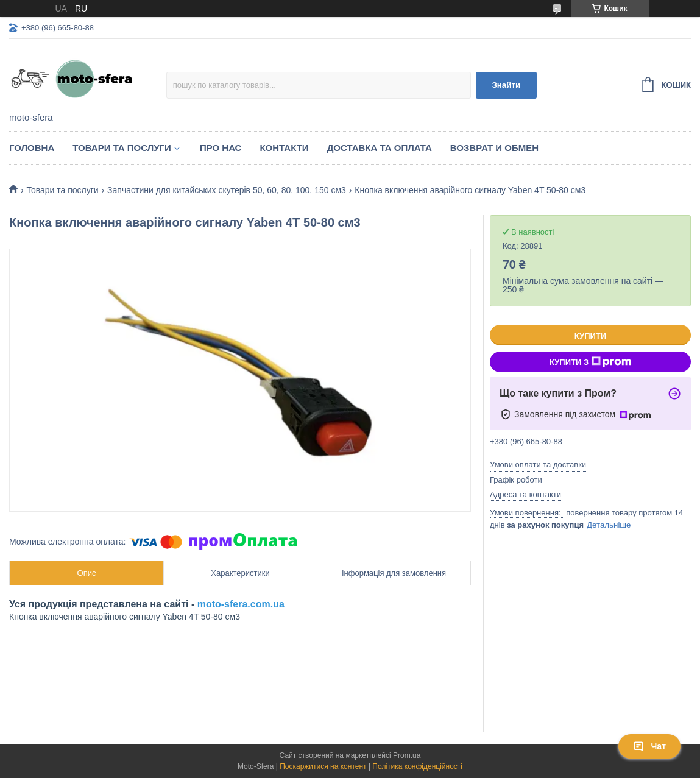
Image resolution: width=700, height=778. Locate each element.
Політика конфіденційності (417, 766)
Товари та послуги (122, 148)
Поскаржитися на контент (323, 766)
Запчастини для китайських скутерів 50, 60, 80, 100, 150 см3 (227, 190)
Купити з (590, 362)
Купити (590, 336)
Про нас (221, 148)
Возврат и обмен (494, 148)
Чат (649, 746)
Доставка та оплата (380, 148)
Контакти (284, 148)
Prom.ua (407, 755)
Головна (32, 148)
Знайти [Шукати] (506, 85)
